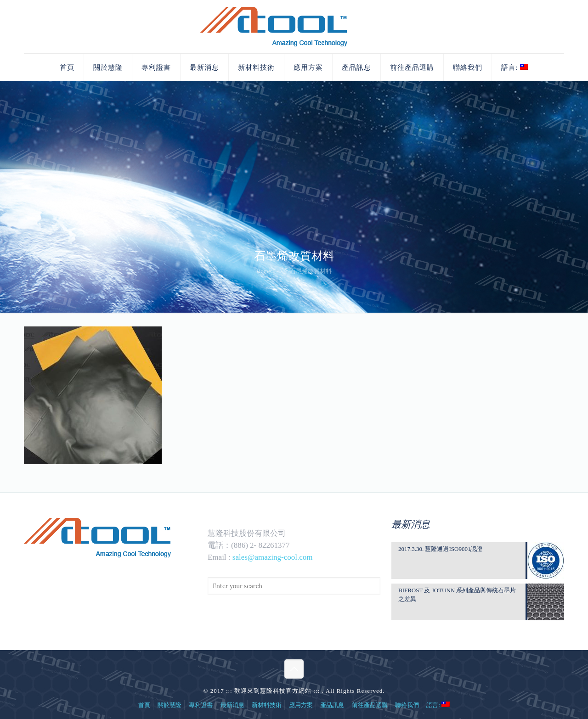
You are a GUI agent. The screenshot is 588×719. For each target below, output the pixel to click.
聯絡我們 (407, 705)
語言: (438, 705)
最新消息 (232, 705)
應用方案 (301, 705)
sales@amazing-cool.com (273, 557)
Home (264, 271)
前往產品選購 (370, 705)
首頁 (144, 705)
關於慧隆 (170, 705)
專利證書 (201, 705)
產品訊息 (332, 705)
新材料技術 (267, 705)
